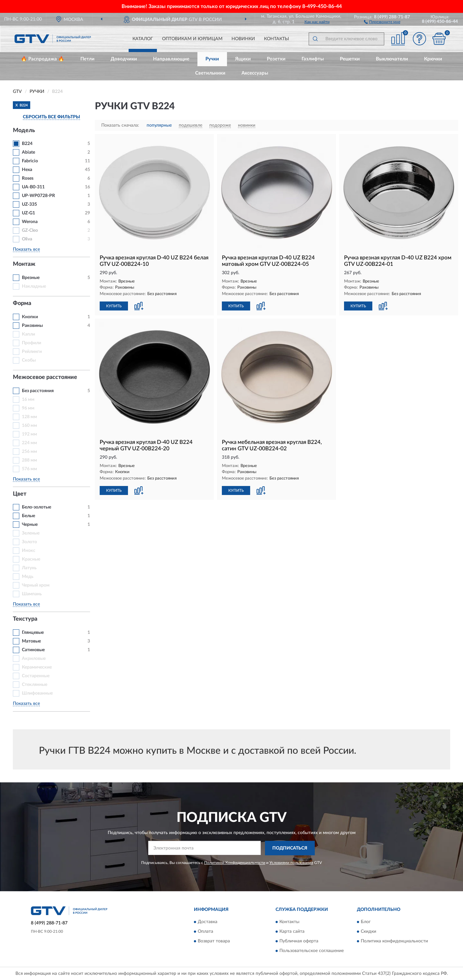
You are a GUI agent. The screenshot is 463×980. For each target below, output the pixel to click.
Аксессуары (255, 73)
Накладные (34, 286)
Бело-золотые (36, 507)
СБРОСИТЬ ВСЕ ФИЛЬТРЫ (51, 117)
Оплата (205, 932)
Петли (87, 59)
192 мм (29, 434)
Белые (28, 516)
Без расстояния (38, 391)
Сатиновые (33, 650)
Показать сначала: (120, 125)
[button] (382, 22)
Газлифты (313, 59)
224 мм (29, 443)
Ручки (212, 59)
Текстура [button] (25, 619)
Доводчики (124, 59)
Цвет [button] (20, 494)
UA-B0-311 (33, 187)
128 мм (29, 417)
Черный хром (36, 585)
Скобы (29, 360)
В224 (27, 144)
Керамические (37, 667)
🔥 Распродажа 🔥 (43, 59)
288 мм (29, 460)
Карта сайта (292, 932)
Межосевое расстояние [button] (45, 377)
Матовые (31, 641)
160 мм (29, 426)
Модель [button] (24, 130)
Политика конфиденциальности (394, 941)
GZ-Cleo (30, 230)
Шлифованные (37, 693)
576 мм (29, 469)
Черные (30, 525)
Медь (28, 577)
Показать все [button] (26, 249)
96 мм (28, 408)
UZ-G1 (28, 213)
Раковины (32, 326)
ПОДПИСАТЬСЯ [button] (290, 848)
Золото (29, 542)
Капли (28, 334)
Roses (28, 178)
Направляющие (171, 59)
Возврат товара (214, 941)
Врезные (31, 278)
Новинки (243, 39)
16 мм (28, 400)
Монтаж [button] (24, 264)
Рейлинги (32, 352)
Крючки (433, 59)
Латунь (29, 568)
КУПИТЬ (114, 306)
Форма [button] (22, 303)
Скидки (368, 932)
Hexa (27, 170)
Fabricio (30, 161)
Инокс (29, 551)
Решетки (350, 59)
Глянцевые (33, 633)
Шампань (32, 594)
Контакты (277, 39)
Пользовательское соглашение (312, 951)
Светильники (210, 73)
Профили (32, 343)
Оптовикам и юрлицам (192, 39)
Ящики (243, 59)
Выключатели (392, 59)
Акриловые (34, 659)
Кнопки (30, 317)
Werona (30, 222)
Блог (366, 922)
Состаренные (36, 676)
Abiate (28, 152)
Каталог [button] (143, 39)
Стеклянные (35, 685)
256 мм (29, 452)
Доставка (208, 922)
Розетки (276, 59)
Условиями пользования (291, 863)
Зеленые (31, 533)
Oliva (27, 239)
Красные (31, 559)
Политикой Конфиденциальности (235, 863)
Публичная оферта (299, 941)
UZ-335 (29, 204)
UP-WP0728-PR (38, 196)
